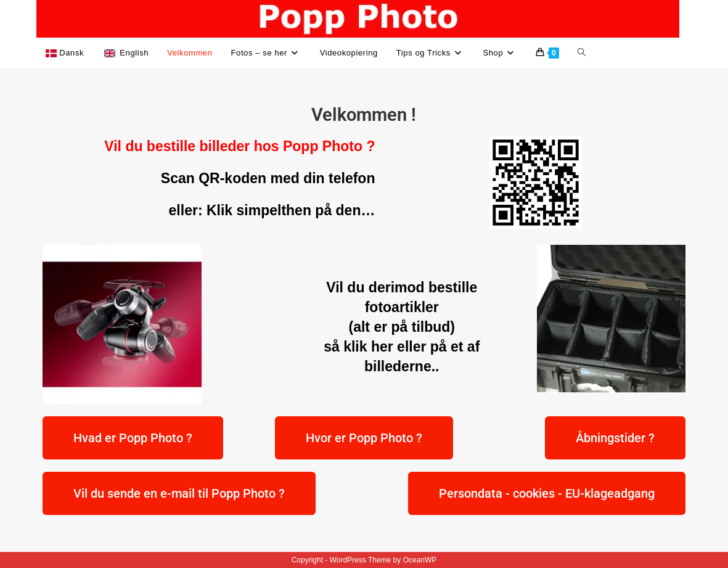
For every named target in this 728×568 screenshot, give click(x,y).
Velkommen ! (364, 115)
